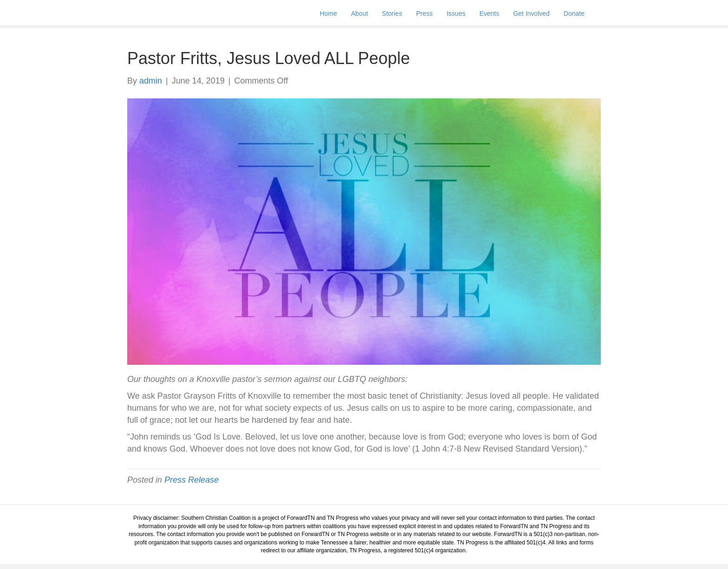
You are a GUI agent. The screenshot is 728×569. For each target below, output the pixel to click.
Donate (583, 16)
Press (434, 16)
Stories (402, 16)
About (369, 16)
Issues (465, 16)
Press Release (192, 480)
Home (338, 16)
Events (498, 16)
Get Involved (541, 16)
